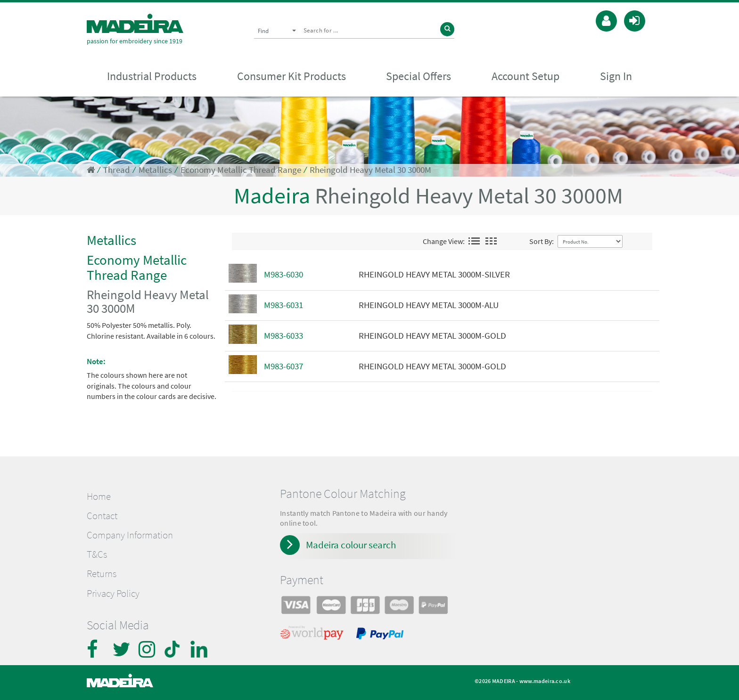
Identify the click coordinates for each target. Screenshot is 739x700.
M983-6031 (283, 305)
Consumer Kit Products (291, 76)
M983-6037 (283, 366)
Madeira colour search (351, 545)
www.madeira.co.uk (545, 681)
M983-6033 (283, 336)
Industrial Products (152, 76)
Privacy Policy (113, 594)
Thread (117, 170)
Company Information (130, 535)
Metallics (155, 170)
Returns (102, 574)
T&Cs (97, 554)
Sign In (616, 76)
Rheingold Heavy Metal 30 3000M (370, 170)
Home (99, 497)
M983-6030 (283, 274)
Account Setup (526, 76)
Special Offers (419, 76)
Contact (102, 516)
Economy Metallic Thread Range (241, 170)
